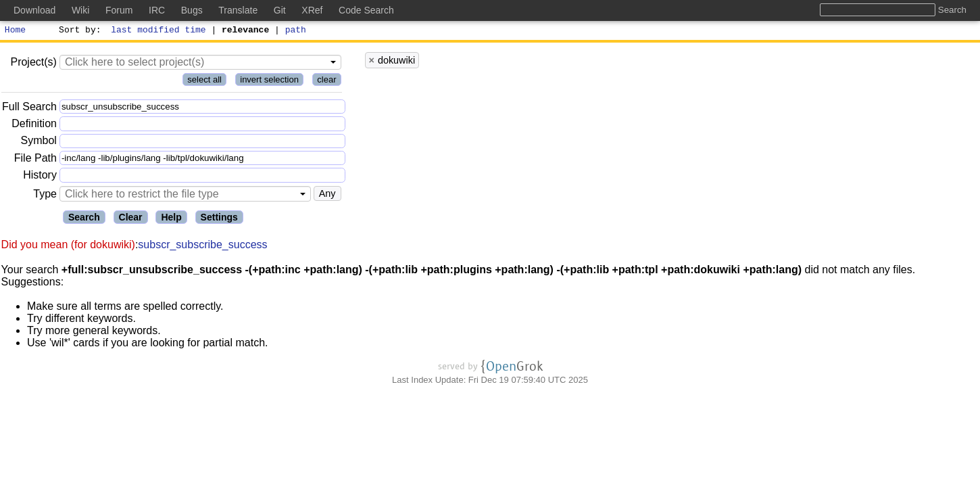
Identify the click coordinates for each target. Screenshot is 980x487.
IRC (157, 10)
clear (326, 82)
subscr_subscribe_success (202, 247)
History (40, 177)
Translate (238, 10)
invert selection (269, 82)
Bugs (192, 10)
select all (204, 82)
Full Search (29, 109)
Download (34, 10)
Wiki (80, 10)
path (296, 31)
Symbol (39, 143)
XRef (312, 10)
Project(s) (33, 64)
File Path (35, 160)
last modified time (159, 31)
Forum (119, 10)
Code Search (366, 10)
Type (45, 196)
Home (15, 31)
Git (280, 10)
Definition (34, 125)
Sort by (78, 31)
